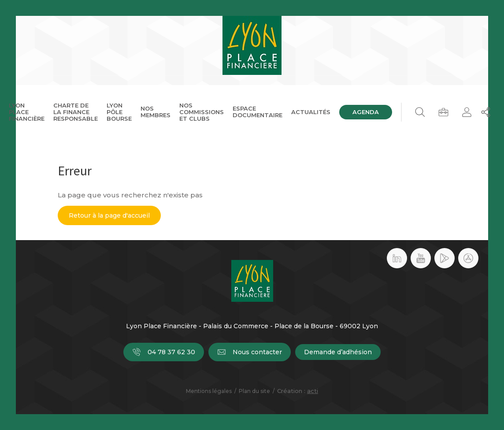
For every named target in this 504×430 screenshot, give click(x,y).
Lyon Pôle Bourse (119, 112)
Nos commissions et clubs (202, 112)
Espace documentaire (258, 112)
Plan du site (254, 391)
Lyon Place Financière (27, 112)
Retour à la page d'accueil (109, 215)
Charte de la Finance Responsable (76, 112)
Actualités (311, 112)
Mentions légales (209, 391)
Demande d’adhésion (338, 352)
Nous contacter (250, 352)
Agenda (366, 112)
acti (313, 391)
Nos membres (156, 112)
